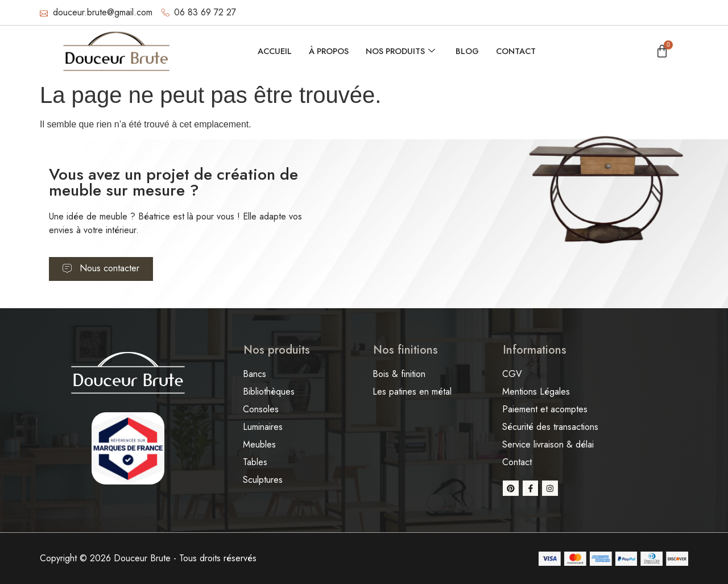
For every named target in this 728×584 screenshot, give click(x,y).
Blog (469, 51)
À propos (327, 51)
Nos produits (401, 51)
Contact (519, 51)
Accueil (271, 51)
